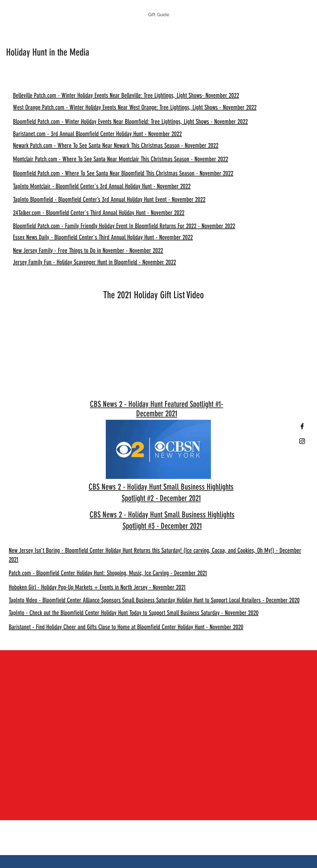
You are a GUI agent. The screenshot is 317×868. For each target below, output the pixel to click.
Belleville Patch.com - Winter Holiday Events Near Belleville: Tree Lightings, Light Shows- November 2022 (126, 95)
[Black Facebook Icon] (302, 426)
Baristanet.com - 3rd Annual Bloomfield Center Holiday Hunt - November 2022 (97, 134)
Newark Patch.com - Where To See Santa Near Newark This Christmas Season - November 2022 (116, 145)
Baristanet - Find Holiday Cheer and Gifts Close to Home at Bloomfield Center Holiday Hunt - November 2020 (126, 627)
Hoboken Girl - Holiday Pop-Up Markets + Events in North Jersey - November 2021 (97, 587)
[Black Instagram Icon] (302, 441)
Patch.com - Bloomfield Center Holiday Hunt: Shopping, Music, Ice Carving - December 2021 (108, 573)
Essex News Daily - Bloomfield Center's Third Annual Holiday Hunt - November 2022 (103, 237)
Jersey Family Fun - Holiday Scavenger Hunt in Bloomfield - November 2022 (94, 262)
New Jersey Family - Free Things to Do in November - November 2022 (88, 250)
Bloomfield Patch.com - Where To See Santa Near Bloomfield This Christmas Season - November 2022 (123, 173)
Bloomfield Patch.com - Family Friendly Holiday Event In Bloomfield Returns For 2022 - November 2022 (124, 226)
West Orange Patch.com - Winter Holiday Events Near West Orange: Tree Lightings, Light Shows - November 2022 (135, 107)
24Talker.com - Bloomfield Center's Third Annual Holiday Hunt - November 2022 (99, 213)
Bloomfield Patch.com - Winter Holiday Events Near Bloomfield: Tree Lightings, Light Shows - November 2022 (130, 122)
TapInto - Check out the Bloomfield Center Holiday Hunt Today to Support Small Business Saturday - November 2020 (134, 613)
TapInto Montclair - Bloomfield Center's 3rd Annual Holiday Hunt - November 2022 (102, 186)
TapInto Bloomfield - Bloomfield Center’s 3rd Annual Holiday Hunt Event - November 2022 (109, 199)
